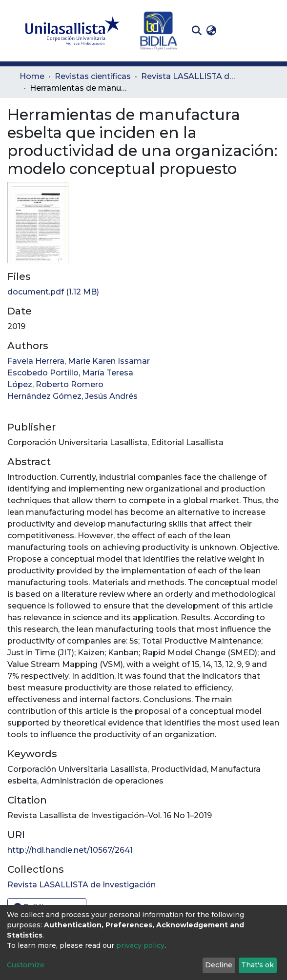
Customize (26, 965)
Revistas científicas (93, 76)
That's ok (257, 965)
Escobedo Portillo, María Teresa (70, 373)
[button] (211, 31)
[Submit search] (196, 31)
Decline (219, 965)
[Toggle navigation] (261, 31)
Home (32, 76)
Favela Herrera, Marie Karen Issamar (79, 361)
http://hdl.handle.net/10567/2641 (70, 850)
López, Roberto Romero (55, 384)
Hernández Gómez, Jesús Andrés (72, 396)
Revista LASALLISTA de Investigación (190, 76)
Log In (234, 30)
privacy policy (140, 945)
